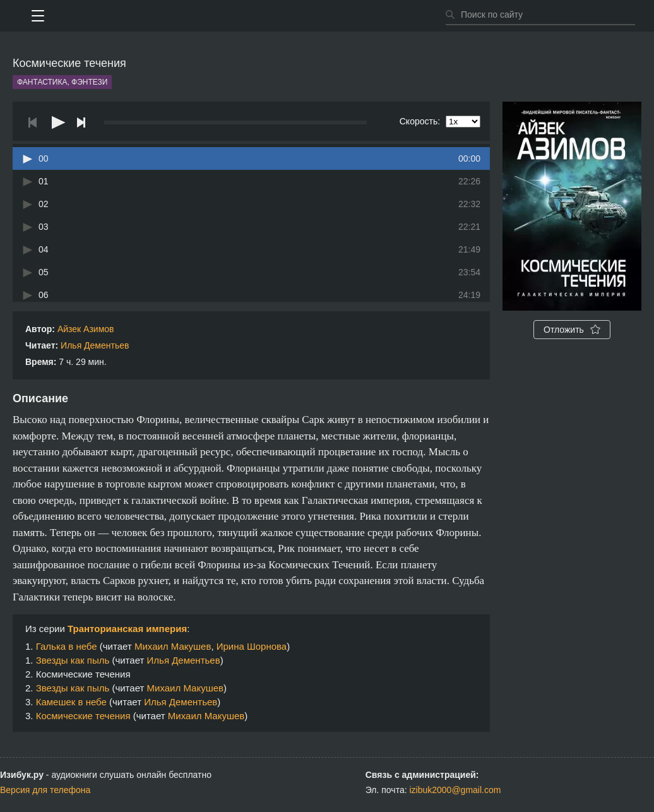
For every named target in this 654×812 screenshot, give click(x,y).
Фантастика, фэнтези (62, 82)
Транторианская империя (127, 629)
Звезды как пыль (73, 660)
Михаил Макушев (173, 646)
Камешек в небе (71, 702)
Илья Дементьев (95, 345)
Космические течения (83, 716)
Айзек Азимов (86, 329)
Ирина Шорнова (252, 646)
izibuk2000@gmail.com (455, 790)
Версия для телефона (45, 790)
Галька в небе (67, 646)
